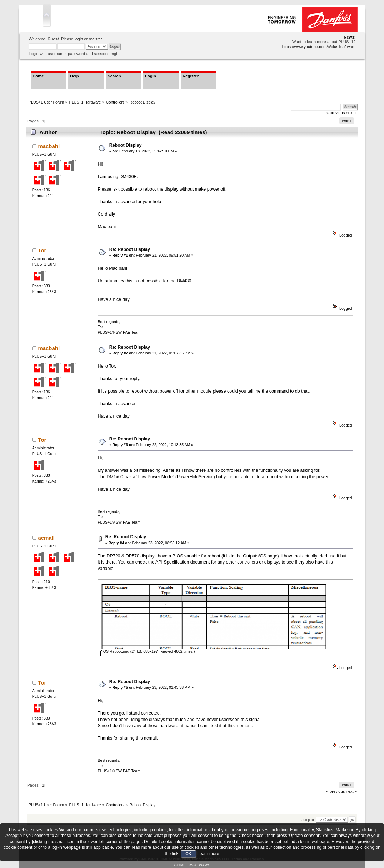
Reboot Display (126, 145)
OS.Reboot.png (114, 651)
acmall (46, 538)
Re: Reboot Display (130, 249)
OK (188, 854)
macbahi (49, 146)
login (79, 39)
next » (351, 791)
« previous (336, 791)
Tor (42, 250)
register (95, 39)
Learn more (208, 854)
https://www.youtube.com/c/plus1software (319, 47)
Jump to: (308, 820)
